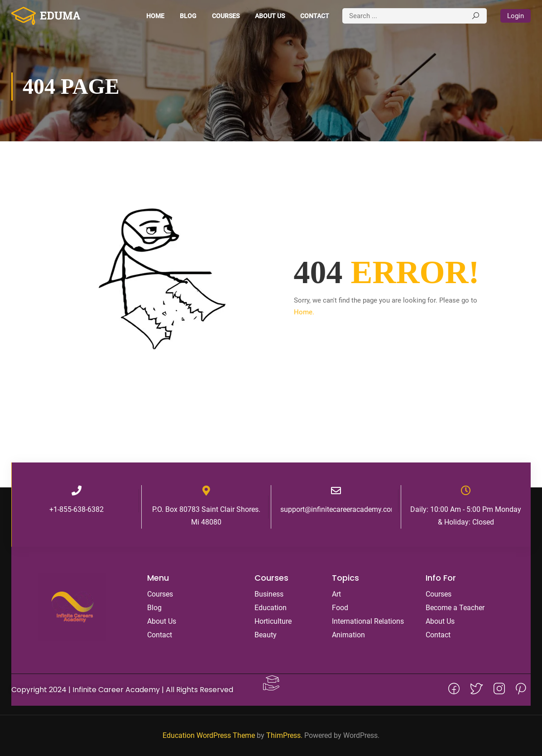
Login (516, 16)
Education (271, 608)
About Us (270, 16)
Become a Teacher (455, 608)
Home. (304, 312)
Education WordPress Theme (209, 735)
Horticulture (273, 621)
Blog (188, 16)
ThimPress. (284, 735)
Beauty (266, 635)
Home (155, 16)
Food (340, 608)
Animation (348, 635)
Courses (226, 16)
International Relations (368, 621)
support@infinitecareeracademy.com (339, 509)
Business (269, 594)
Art (336, 594)
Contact (315, 16)
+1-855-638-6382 (77, 509)
